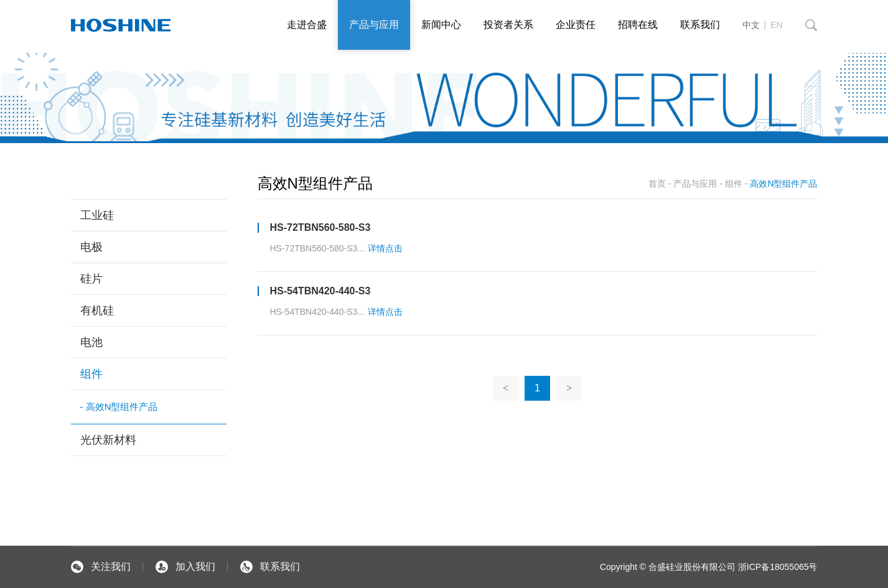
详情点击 (385, 248)
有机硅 (97, 310)
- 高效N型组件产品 (119, 407)
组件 (91, 374)
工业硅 (97, 215)
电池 (91, 342)
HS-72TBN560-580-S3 (320, 227)
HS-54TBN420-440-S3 (320, 291)
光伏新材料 (108, 440)
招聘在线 (638, 25)
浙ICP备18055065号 (777, 567)
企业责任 (576, 25)
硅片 (91, 279)
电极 (91, 247)
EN (776, 25)
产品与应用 (374, 25)
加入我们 (185, 567)
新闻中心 (441, 25)
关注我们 (101, 567)
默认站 (121, 25)
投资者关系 (508, 25)
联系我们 (700, 25)
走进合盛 (307, 25)
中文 (751, 25)
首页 (657, 184)
